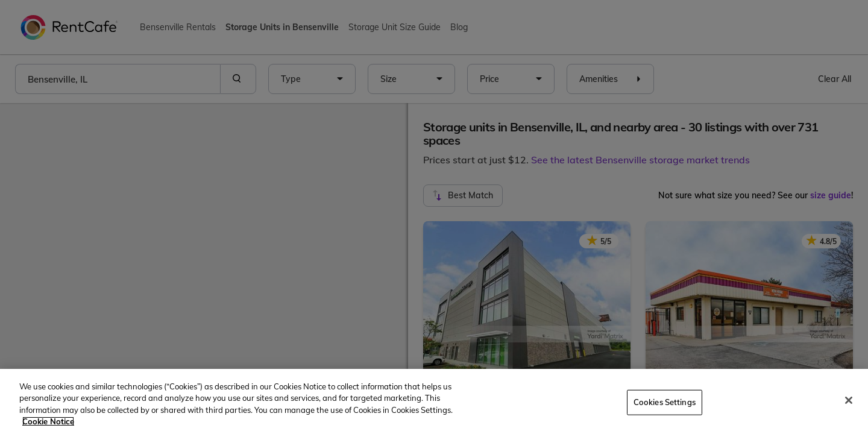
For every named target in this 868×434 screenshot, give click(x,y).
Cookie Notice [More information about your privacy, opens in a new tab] (48, 421)
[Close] (849, 400)
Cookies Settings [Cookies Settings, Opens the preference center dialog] (665, 402)
